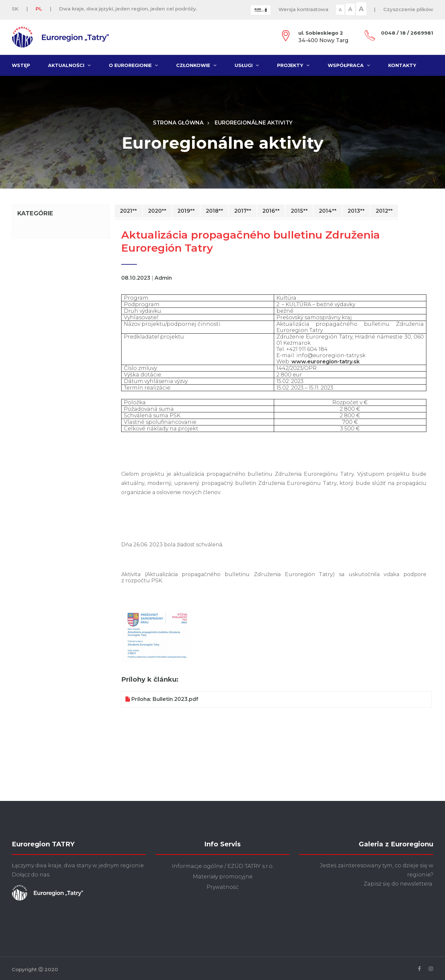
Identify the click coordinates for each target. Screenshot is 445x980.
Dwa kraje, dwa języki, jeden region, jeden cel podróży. (128, 9)
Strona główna (178, 123)
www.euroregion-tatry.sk (326, 362)
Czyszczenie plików (408, 9)
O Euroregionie (133, 65)
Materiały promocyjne (223, 877)
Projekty (293, 65)
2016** (271, 211)
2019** (186, 211)
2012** (384, 211)
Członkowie (196, 65)
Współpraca (349, 65)
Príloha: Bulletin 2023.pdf (162, 699)
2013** (356, 211)
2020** (157, 211)
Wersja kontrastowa (303, 9)
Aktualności (69, 65)
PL (39, 9)
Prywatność (222, 887)
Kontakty (402, 65)
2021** (128, 211)
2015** (299, 211)
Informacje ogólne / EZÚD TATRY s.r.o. (223, 866)
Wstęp (21, 65)
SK (15, 9)
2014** (328, 211)
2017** (243, 211)
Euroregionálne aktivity (254, 123)
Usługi (247, 65)
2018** (214, 211)
